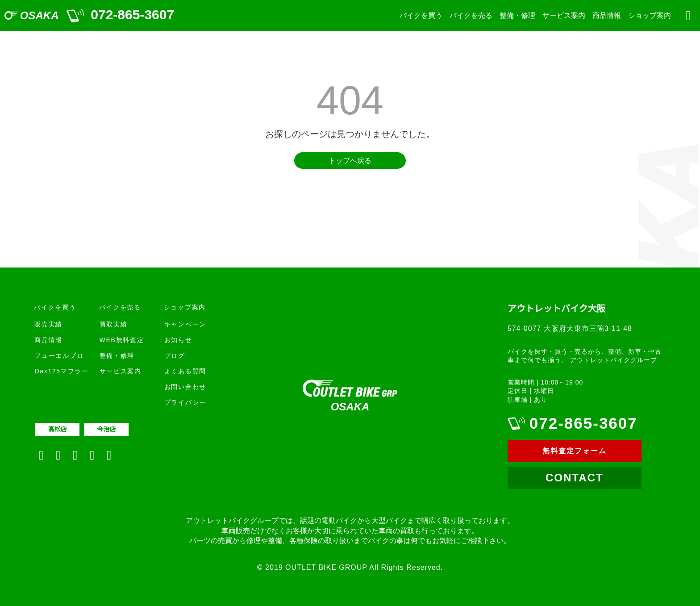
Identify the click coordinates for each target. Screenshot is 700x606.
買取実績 (114, 324)
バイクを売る (471, 15)
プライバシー (185, 402)
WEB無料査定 (122, 340)
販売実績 (48, 324)
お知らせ (178, 340)
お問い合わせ (185, 387)
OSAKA (40, 15)
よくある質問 (185, 371)
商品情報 (607, 15)
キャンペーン (185, 324)
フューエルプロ (59, 355)
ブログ (175, 355)
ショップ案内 (650, 15)
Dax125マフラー (61, 371)
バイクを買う (421, 15)
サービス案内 (564, 15)
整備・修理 (517, 15)
